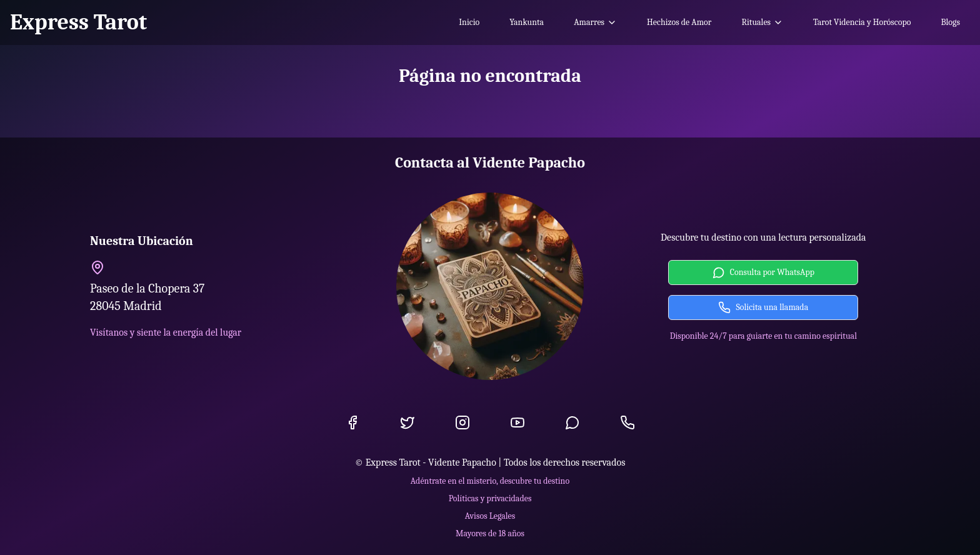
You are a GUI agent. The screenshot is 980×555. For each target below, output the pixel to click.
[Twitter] (407, 422)
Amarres (595, 22)
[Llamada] (627, 422)
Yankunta (527, 22)
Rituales (762, 22)
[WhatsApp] (572, 422)
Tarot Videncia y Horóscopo (862, 22)
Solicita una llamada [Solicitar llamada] (763, 307)
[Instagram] (462, 422)
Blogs (950, 22)
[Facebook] (352, 422)
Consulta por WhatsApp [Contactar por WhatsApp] (763, 272)
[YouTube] (517, 422)
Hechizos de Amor (679, 22)
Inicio (469, 22)
